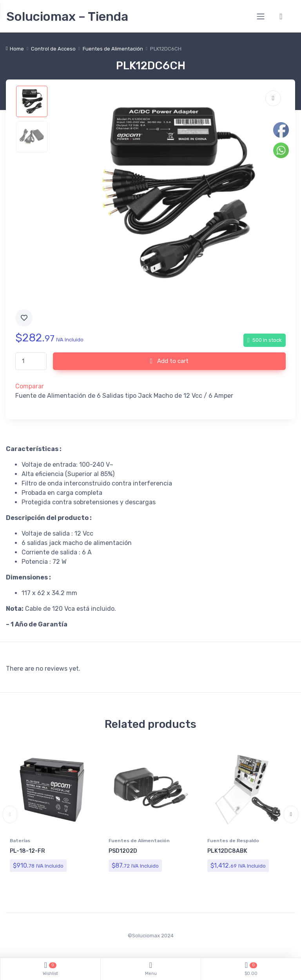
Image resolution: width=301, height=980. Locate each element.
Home (17, 49)
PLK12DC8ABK (227, 851)
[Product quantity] (31, 361)
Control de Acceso (53, 49)
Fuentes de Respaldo (233, 841)
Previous (10, 815)
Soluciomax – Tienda (67, 16)
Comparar (30, 386)
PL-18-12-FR (27, 851)
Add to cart (170, 361)
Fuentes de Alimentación (113, 49)
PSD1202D (123, 851)
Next (291, 815)
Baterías (20, 841)
